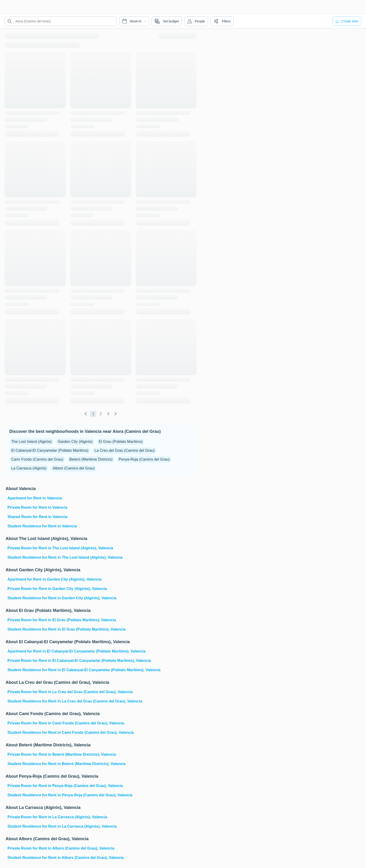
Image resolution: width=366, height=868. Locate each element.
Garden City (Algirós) (75, 442)
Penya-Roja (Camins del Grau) (144, 459)
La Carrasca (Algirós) (29, 468)
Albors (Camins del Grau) (74, 468)
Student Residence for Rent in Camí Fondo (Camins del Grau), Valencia (71, 732)
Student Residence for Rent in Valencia (42, 526)
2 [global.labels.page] (101, 414)
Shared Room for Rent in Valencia (37, 517)
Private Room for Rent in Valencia (37, 507)
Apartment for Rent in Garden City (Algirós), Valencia (55, 579)
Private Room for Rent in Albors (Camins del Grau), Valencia (61, 848)
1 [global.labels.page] (93, 414)
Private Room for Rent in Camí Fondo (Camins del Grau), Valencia (66, 723)
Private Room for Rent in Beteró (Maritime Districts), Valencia (62, 754)
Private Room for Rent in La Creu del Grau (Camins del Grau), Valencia (70, 692)
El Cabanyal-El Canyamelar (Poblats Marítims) (50, 450)
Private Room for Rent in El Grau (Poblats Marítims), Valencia (62, 620)
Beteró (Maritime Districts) (91, 459)
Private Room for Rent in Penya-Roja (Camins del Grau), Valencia (65, 786)
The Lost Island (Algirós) (31, 442)
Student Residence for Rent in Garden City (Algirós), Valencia (62, 598)
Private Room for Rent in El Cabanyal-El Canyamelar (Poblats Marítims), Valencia (79, 661)
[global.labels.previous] (86, 414)
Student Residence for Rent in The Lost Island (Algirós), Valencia (65, 557)
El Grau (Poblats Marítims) (121, 442)
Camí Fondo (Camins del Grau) (37, 459)
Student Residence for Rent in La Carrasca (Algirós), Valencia (62, 826)
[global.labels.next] (116, 414)
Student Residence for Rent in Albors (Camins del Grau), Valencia (66, 858)
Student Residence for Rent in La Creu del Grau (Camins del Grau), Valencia (75, 701)
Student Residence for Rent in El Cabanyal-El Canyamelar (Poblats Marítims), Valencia (84, 670)
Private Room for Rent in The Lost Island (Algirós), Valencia (60, 548)
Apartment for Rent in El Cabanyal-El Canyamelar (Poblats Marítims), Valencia (76, 651)
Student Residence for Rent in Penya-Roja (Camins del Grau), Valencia (70, 795)
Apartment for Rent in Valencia (35, 498)
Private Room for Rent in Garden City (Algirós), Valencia (57, 589)
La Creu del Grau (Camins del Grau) (125, 450)
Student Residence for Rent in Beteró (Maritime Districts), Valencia (67, 764)
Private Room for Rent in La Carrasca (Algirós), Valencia (57, 817)
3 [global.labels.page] (108, 414)
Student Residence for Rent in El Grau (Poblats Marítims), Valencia (67, 629)
